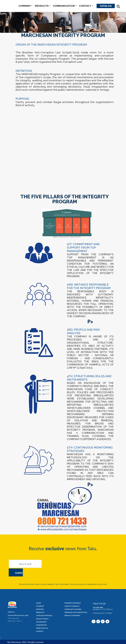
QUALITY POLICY (41, 619)
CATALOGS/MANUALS (43, 616)
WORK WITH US (41, 628)
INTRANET (39, 609)
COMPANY (25, 6)
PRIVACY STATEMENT (71, 616)
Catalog (106, 6)
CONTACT (85, 6)
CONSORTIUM (40, 625)
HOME (38, 603)
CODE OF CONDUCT (71, 606)
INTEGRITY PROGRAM (71, 603)
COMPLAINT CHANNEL (72, 609)
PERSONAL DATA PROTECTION (74, 612)
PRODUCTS (42, 6)
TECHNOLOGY (41, 622)
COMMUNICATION (64, 6)
